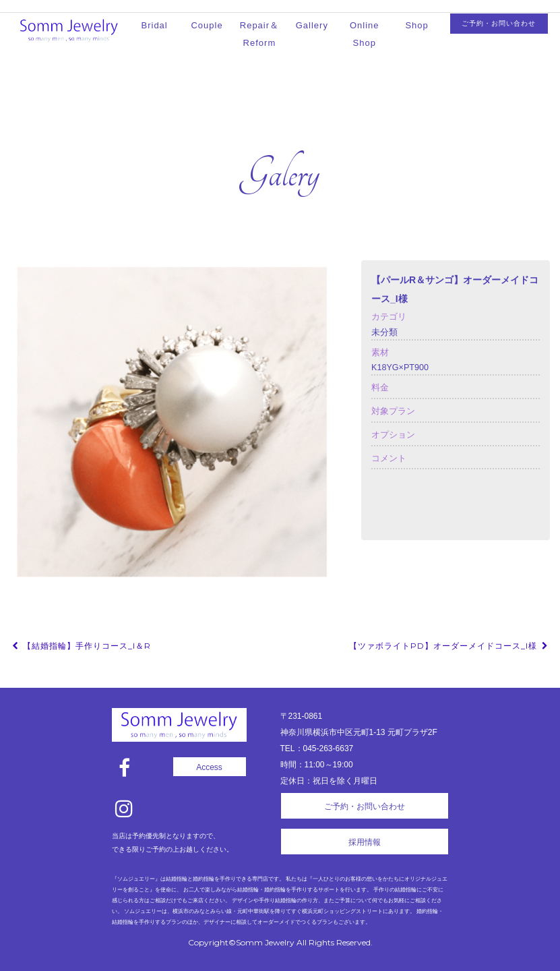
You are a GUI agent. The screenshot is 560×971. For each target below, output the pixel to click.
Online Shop (365, 34)
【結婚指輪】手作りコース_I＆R (81, 646)
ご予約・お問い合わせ (499, 23)
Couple (207, 25)
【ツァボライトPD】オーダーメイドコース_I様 (449, 646)
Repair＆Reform (259, 34)
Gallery (312, 25)
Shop (416, 25)
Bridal (155, 25)
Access (209, 767)
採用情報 (365, 842)
